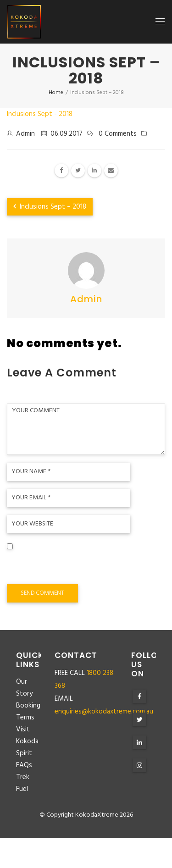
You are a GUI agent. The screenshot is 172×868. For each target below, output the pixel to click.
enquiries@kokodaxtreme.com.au (104, 712)
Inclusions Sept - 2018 (40, 114)
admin (25, 134)
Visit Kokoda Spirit (27, 741)
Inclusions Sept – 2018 (50, 207)
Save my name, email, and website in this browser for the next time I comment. (75, 567)
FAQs (24, 765)
